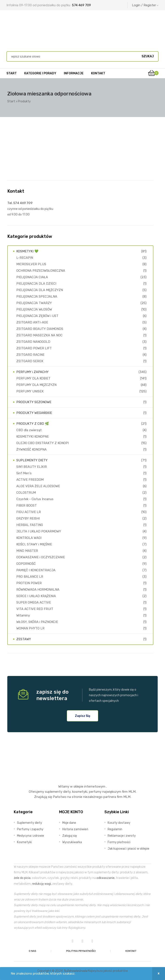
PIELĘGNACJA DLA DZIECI (36, 284)
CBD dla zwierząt (29, 430)
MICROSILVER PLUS (31, 264)
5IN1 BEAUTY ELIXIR (32, 467)
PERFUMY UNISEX (30, 391)
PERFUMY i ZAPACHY (32, 372)
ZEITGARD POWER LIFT (34, 348)
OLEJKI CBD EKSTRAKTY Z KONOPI (43, 443)
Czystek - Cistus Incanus (35, 499)
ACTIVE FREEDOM (30, 480)
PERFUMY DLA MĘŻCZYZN (36, 385)
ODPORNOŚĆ (26, 564)
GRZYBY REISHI (28, 518)
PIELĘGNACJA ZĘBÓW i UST (37, 316)
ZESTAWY (24, 639)
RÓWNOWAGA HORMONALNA (38, 590)
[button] (83, 716)
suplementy (54, 792)
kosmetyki (80, 792)
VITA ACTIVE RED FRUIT (35, 609)
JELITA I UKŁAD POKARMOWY (39, 531)
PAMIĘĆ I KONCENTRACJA (36, 570)
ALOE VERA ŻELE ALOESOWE (38, 486)
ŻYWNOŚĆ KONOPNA (31, 449)
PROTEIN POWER (29, 583)
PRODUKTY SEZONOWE (34, 402)
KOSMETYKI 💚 (27, 251)
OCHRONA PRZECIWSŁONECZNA (41, 271)
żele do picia (22, 878)
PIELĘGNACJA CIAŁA (32, 277)
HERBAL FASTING (30, 525)
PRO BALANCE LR (30, 577)
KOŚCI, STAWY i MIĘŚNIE (34, 544)
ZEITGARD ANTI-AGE (32, 322)
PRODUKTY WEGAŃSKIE (34, 413)
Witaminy (23, 615)
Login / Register (145, 5)
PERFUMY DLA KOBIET (33, 378)
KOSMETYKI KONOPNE (33, 437)
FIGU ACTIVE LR (29, 512)
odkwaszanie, (106, 878)
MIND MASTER (27, 551)
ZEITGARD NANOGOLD (33, 342)
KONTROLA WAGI (29, 538)
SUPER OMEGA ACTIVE (34, 602)
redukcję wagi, (42, 884)
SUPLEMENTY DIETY (32, 460)
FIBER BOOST (27, 506)
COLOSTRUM (26, 493)
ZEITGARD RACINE (30, 355)
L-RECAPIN (25, 258)
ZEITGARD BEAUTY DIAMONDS (40, 329)
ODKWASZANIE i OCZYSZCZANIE (41, 557)
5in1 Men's (24, 473)
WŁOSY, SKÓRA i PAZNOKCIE (37, 622)
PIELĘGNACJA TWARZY (34, 303)
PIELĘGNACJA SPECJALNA (37, 296)
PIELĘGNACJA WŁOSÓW (34, 309)
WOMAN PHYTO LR (30, 628)
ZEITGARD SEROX (30, 361)
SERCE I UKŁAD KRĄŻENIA (36, 596)
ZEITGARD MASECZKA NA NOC (39, 335)
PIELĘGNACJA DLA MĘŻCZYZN (40, 290)
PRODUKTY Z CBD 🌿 (33, 424)
